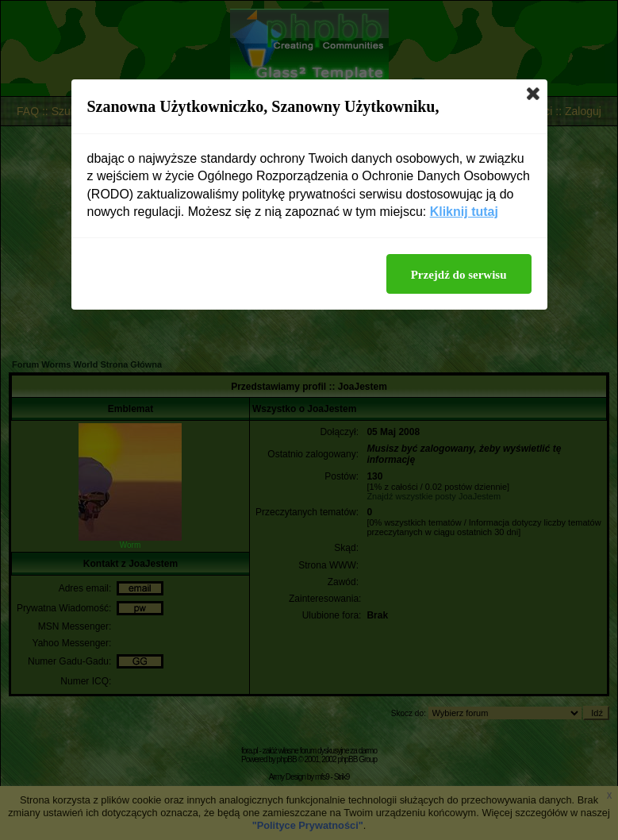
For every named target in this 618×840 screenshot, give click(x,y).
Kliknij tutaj (464, 212)
